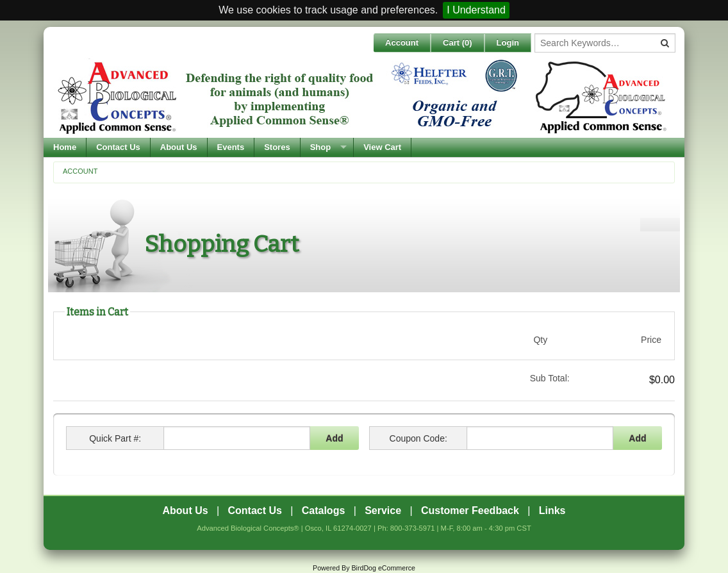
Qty (540, 340)
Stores (277, 147)
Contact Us (118, 147)
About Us (179, 147)
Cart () (458, 43)
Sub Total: (550, 378)
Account (402, 43)
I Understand (476, 10)
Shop (321, 147)
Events (231, 147)
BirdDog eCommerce (383, 568)
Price (651, 340)
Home (65, 147)
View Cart (382, 147)
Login (508, 43)
